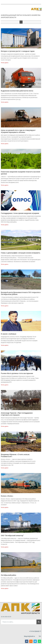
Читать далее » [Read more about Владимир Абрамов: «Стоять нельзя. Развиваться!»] (5, 468)
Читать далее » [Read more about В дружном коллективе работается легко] (5, 102)
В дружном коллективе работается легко (17, 91)
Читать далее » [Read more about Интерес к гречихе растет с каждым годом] (5, 63)
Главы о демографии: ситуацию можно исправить (21, 253)
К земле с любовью (9, 334)
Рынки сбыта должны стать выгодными (17, 373)
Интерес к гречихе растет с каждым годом (18, 51)
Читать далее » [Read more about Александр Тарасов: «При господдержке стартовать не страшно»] (5, 426)
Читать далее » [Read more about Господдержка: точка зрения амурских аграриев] (5, 225)
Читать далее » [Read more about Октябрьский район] (5, 588)
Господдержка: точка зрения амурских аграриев (20, 213)
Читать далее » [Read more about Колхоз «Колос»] (5, 507)
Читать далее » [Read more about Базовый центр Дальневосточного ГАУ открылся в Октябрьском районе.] (5, 306)
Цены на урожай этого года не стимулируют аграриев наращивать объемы (18, 131)
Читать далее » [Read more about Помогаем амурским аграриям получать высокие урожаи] (5, 185)
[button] (21, 22)
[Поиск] (39, 622)
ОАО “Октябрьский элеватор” (12, 536)
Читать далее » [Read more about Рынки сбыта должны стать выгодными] (5, 385)
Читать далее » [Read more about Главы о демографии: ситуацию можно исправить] (5, 264)
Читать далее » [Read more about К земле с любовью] (5, 345)
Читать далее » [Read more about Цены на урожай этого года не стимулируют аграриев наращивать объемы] (5, 144)
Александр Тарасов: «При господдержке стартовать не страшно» (17, 414)
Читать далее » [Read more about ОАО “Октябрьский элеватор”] (5, 547)
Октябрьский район (9, 575)
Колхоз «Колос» (7, 496)
